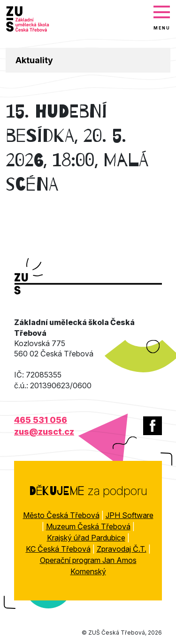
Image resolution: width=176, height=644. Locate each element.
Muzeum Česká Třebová (88, 526)
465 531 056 (41, 420)
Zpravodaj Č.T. (122, 549)
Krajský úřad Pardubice (86, 538)
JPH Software (130, 515)
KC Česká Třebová (58, 549)
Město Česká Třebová (61, 515)
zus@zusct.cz (44, 432)
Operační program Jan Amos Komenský (88, 566)
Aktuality (34, 60)
